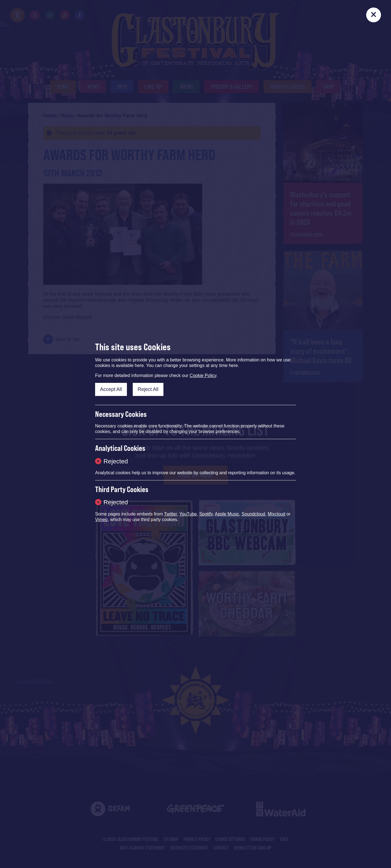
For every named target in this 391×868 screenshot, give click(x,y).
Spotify (206, 514)
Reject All (148, 389)
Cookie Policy (203, 375)
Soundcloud (253, 514)
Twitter (170, 514)
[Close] (374, 15)
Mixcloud (277, 514)
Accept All (111, 389)
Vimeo (101, 520)
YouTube (188, 514)
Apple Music (227, 514)
